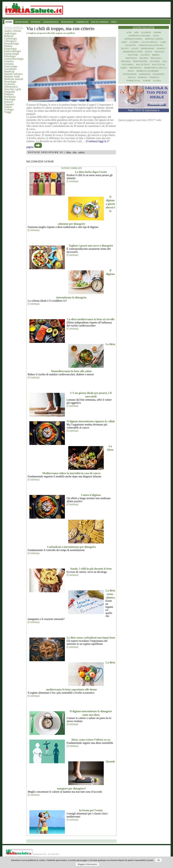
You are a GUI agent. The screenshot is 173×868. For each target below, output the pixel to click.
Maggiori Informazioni (87, 864)
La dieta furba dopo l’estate (91, 172)
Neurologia (10, 82)
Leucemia (155, 61)
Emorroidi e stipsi (133, 52)
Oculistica (10, 84)
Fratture (133, 55)
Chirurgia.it (10, 41)
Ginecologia (11, 66)
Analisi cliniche (13, 31)
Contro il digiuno (91, 495)
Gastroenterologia (14, 59)
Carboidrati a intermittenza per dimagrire (71, 547)
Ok (158, 860)
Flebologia (10, 56)
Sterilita (154, 77)
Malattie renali (12, 76)
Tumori (8, 107)
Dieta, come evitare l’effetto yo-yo (91, 740)
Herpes (156, 55)
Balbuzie (9, 36)
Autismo (134, 42)
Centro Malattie (144, 27)
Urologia (9, 109)
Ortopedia (9, 92)
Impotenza (131, 58)
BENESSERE (22, 22)
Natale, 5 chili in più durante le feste (91, 569)
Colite (135, 48)
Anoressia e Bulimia (139, 36)
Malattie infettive (13, 74)
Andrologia (10, 33)
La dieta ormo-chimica (110, 594)
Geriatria (9, 64)
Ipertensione (140, 61)
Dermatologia (11, 44)
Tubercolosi (133, 81)
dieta (69, 152)
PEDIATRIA (67, 22)
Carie (163, 42)
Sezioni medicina (13, 27)
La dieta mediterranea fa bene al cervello (91, 319)
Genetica (9, 61)
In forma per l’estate (91, 810)
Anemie (157, 32)
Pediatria (9, 94)
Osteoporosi (130, 74)
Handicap (9, 71)
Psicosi (132, 77)
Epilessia (159, 52)
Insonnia (126, 61)
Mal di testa (143, 65)
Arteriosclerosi (133, 39)
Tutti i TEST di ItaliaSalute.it (144, 110)
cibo (74, 152)
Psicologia (10, 99)
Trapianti (9, 104)
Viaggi (8, 112)
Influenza (156, 58)
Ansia (156, 36)
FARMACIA (82, 22)
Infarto (144, 58)
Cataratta (130, 45)
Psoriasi (142, 77)
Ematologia (10, 49)
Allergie (146, 32)
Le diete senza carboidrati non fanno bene (91, 638)
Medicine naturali (14, 79)
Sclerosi (8, 102)
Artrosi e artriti (154, 39)
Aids (136, 32)
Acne (129, 32)
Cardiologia (10, 38)
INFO (114, 22)
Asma (124, 42)
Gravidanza (10, 69)
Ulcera (157, 81)
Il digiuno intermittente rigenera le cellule (91, 421)
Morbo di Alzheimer (148, 71)
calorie (81, 152)
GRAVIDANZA (51, 22)
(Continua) (72, 181)
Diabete (8, 46)
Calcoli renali (149, 42)
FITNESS (36, 22)
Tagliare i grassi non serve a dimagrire (91, 246)
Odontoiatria (11, 87)
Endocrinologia (12, 51)
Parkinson (145, 74)
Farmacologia (11, 54)
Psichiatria (10, 97)
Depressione (147, 48)
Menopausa (136, 68)
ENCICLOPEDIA (100, 22)
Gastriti (145, 55)
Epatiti (149, 52)
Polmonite (159, 74)
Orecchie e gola (13, 89)
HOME (9, 22)
